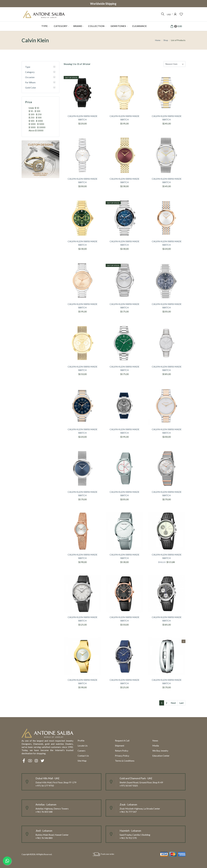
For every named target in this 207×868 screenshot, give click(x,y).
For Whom (30, 82)
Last (181, 703)
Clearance (139, 26)
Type (45, 26)
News (155, 740)
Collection (96, 26)
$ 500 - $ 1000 (36, 121)
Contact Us (83, 756)
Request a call (122, 740)
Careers (82, 751)
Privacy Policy (122, 756)
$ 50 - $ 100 (34, 111)
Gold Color (31, 88)
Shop (166, 40)
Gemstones (118, 26)
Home (158, 40)
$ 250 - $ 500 (35, 118)
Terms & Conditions (125, 761)
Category (61, 26)
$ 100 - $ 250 (35, 114)
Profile (81, 740)
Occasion (30, 77)
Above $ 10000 (36, 130)
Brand (78, 26)
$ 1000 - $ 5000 (36, 124)
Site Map (82, 761)
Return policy (122, 751)
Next (173, 703)
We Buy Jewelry (160, 751)
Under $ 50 (34, 108)
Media (156, 746)
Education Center (161, 756)
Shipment (120, 746)
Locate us (83, 746)
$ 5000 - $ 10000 (37, 127)
